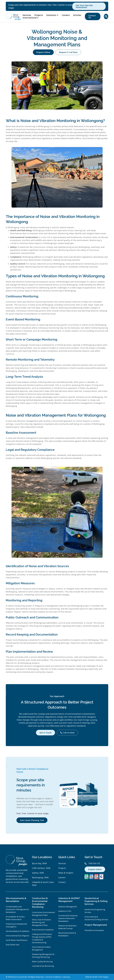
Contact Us (92, 16)
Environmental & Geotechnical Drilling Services (96, 918)
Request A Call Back (68, 52)
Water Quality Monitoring (42, 962)
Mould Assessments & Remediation (67, 934)
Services (27, 15)
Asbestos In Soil (65, 911)
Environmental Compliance (43, 930)
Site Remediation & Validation (18, 931)
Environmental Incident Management (41, 948)
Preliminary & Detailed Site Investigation (16, 925)
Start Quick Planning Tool (32, 820)
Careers (66, 15)
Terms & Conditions (53, 977)
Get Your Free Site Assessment (84, 6)
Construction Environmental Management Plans (43, 914)
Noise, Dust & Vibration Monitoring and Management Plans (41, 922)
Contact (62, 882)
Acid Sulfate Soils (13, 945)
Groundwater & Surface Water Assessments (15, 918)
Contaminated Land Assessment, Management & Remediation (17, 909)
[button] (32, 18)
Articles (77, 15)
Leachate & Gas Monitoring (43, 966)
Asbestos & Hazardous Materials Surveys (67, 927)
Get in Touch (45, 733)
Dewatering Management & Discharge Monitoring (43, 956)
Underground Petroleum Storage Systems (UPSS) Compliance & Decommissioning (42, 938)
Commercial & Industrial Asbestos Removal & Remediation (68, 918)
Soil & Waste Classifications (17, 940)
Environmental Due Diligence (17, 936)
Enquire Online (43, 52)
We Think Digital (102, 977)
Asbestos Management (68, 907)
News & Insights (66, 873)
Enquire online (95, 869)
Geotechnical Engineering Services (95, 911)
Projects (39, 15)
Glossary (67, 977)
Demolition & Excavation (94, 930)
